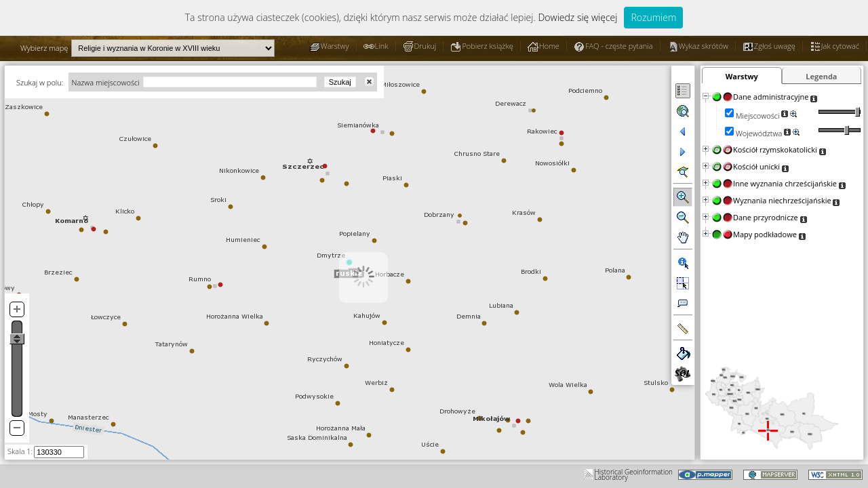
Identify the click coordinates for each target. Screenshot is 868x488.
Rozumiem (653, 17)
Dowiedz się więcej (577, 17)
